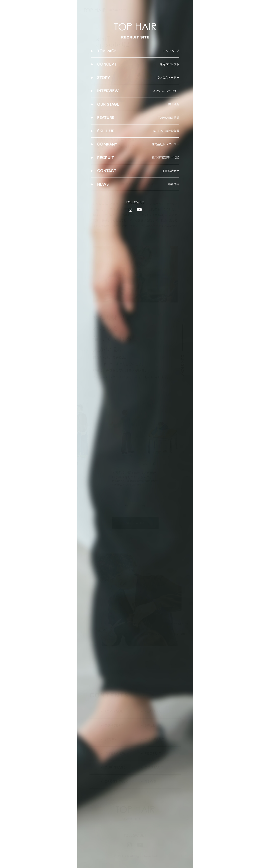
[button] (144, 506)
